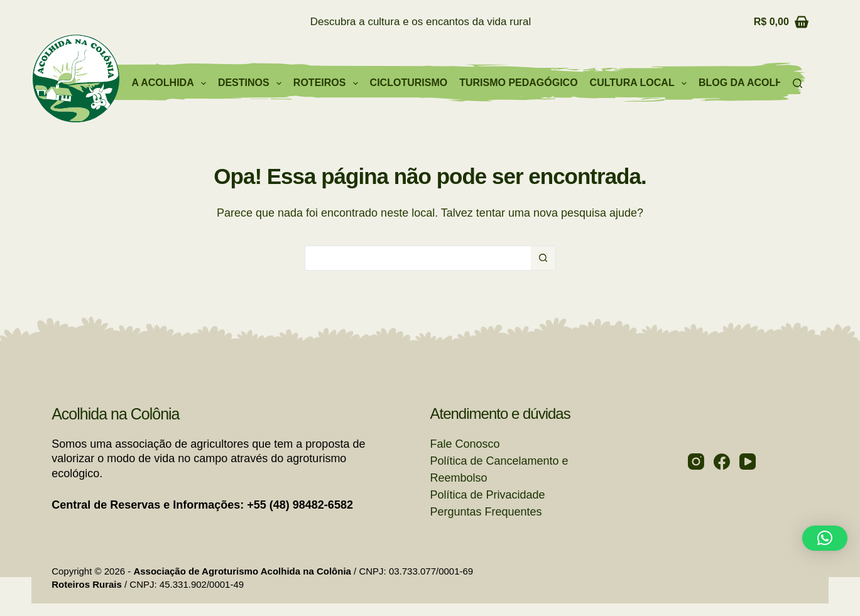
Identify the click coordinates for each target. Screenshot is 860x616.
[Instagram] (696, 462)
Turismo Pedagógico (518, 83)
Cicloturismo (409, 83)
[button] (825, 538)
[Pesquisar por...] (418, 258)
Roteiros (328, 84)
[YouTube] (748, 462)
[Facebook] (722, 462)
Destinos (252, 84)
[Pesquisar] (797, 83)
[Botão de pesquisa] (543, 258)
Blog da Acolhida (749, 83)
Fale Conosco (465, 444)
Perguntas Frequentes (486, 512)
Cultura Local (641, 84)
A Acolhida (171, 84)
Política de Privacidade (488, 495)
